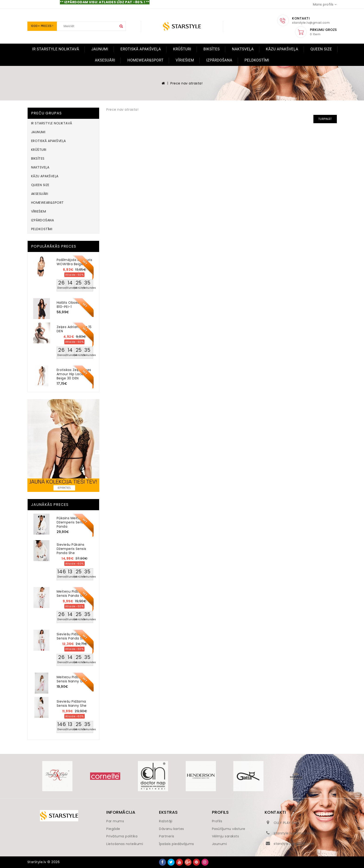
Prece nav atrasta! (186, 83)
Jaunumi (219, 844)
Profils (217, 821)
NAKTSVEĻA (243, 49)
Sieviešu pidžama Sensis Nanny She (72, 703)
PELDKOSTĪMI (257, 60)
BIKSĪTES (211, 49)
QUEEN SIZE (321, 49)
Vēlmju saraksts (226, 836)
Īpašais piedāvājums (177, 844)
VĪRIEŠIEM (185, 60)
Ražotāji (166, 821)
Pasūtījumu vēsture (229, 829)
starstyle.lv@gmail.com (294, 833)
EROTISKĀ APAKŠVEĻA (141, 49)
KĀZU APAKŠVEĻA (282, 49)
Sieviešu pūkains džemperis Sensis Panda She (71, 549)
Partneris (167, 836)
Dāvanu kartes (172, 829)
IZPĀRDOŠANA (219, 60)
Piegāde (113, 829)
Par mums (115, 821)
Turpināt (325, 119)
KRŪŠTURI (182, 49)
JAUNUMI (100, 49)
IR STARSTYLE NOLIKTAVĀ (56, 49)
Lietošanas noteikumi (125, 844)
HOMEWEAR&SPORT (145, 60)
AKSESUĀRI (105, 60)
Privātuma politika (122, 836)
